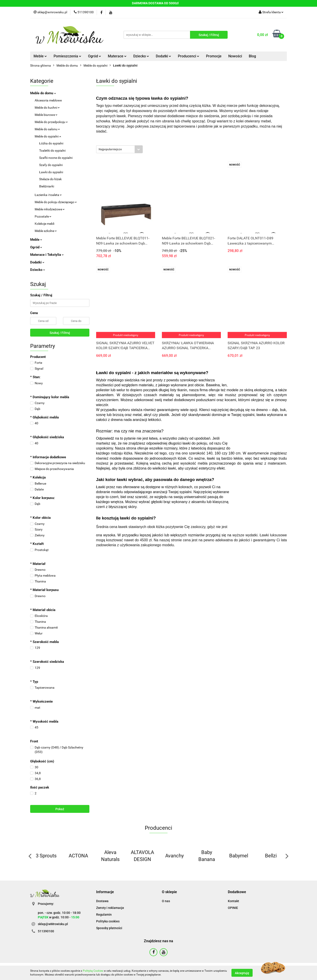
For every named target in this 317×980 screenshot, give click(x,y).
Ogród (95, 56)
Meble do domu (43, 93)
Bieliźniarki (47, 186)
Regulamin (104, 915)
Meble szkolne (46, 231)
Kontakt (233, 901)
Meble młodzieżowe (50, 209)
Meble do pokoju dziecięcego (56, 202)
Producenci (189, 56)
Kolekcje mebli (44, 224)
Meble (40, 56)
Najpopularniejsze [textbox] (110, 149)
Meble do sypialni (48, 136)
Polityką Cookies (93, 971)
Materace (117, 56)
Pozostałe (43, 216)
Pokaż (60, 809)
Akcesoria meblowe (48, 100)
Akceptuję (242, 973)
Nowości (235, 56)
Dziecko (141, 56)
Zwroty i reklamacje (110, 908)
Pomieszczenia (67, 56)
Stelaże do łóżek (50, 179)
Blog (252, 56)
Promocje (214, 56)
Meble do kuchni (47, 108)
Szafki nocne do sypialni (56, 158)
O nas (166, 901)
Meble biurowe (46, 115)
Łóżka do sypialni (51, 143)
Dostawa (102, 901)
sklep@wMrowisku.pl (53, 924)
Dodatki (163, 56)
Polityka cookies (108, 921)
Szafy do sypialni (51, 165)
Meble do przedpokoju (51, 122)
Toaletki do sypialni (52, 151)
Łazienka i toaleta (48, 195)
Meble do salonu (47, 129)
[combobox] (119, 149)
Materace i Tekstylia (47, 255)
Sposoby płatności (109, 928)
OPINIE (233, 908)
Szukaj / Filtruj (60, 333)
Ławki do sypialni (51, 172)
